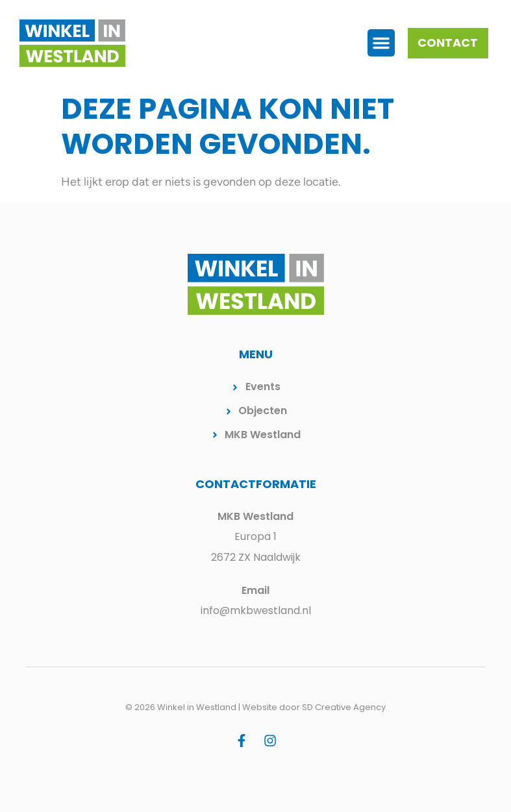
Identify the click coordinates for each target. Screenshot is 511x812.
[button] (381, 43)
